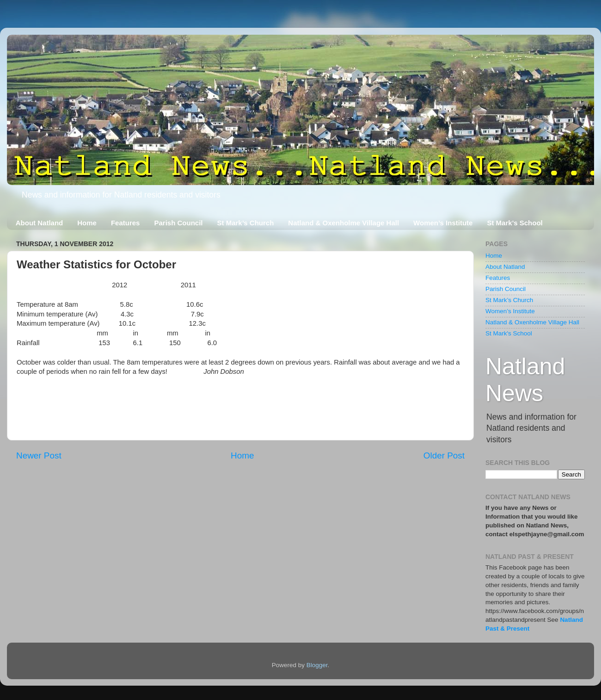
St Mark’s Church (246, 223)
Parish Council (178, 223)
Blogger (317, 665)
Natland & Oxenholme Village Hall (343, 223)
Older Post (444, 455)
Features (126, 223)
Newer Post (39, 455)
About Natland (40, 223)
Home (87, 223)
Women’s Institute (443, 223)
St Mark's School (515, 223)
